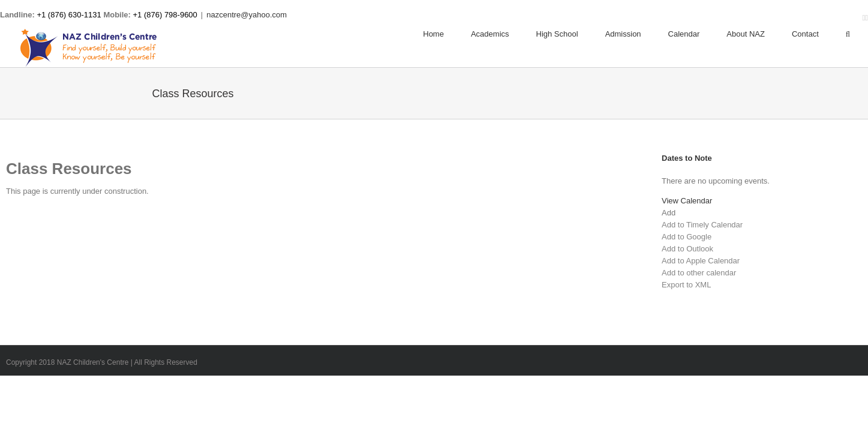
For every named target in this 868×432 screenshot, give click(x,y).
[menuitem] (447, 34)
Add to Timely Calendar (702, 225)
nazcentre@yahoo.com (247, 15)
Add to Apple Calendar (701, 261)
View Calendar (687, 201)
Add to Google (687, 237)
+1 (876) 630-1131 (69, 15)
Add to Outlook (687, 249)
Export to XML (686, 285)
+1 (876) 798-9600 (165, 15)
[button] (669, 213)
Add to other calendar (699, 273)
